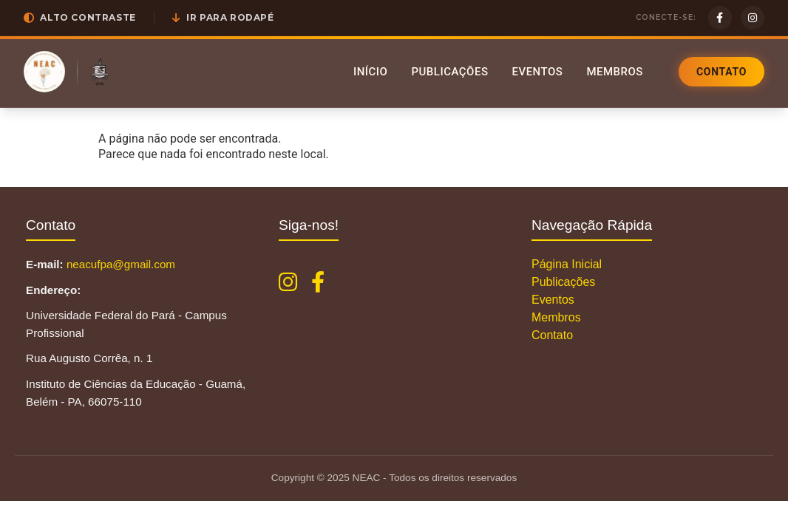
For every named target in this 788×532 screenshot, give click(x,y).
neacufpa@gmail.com (121, 264)
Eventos (537, 72)
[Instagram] (753, 18)
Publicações (449, 72)
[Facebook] (720, 18)
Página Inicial (567, 264)
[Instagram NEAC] (288, 282)
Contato (721, 72)
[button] (80, 18)
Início (371, 72)
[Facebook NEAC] (318, 282)
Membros (615, 72)
